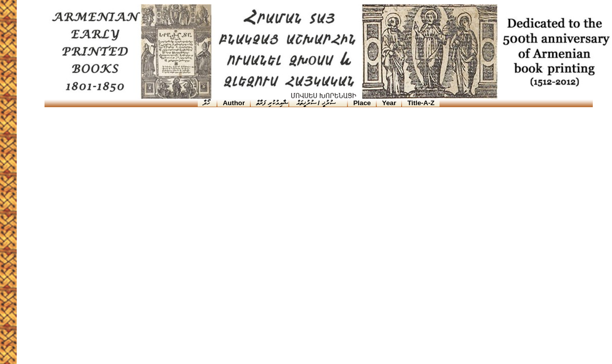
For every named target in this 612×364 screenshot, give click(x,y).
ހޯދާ (207, 103)
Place (362, 103)
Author (234, 103)
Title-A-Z (421, 103)
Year (389, 103)
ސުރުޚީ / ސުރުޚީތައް (315, 103)
